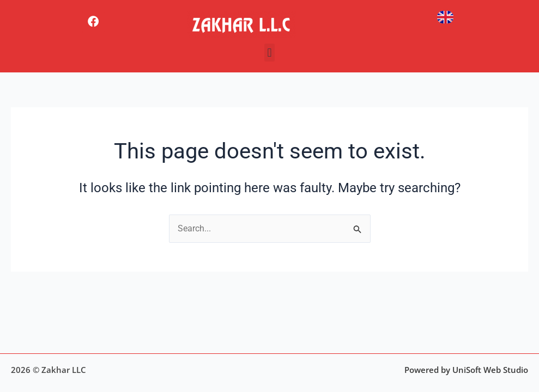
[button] (269, 53)
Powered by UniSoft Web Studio (466, 370)
